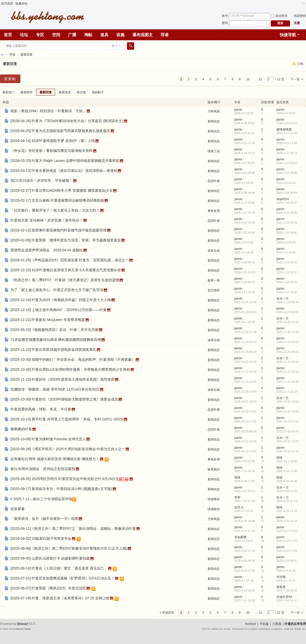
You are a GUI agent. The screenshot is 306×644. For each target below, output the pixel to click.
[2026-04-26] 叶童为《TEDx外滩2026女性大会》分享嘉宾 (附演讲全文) (67, 121)
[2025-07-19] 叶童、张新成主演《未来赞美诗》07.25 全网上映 (60, 598)
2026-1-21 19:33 (287, 272)
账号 (225, 16)
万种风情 (214, 111)
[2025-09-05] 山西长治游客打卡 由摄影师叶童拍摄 (50, 558)
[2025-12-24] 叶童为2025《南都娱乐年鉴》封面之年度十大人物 (61, 300)
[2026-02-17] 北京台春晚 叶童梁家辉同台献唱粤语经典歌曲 (57, 200)
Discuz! (23, 624)
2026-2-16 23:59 (287, 213)
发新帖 (10, 79)
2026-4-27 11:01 (287, 133)
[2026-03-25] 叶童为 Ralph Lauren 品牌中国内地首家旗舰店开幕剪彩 (65, 161)
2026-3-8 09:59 (286, 183)
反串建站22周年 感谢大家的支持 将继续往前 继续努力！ (55, 459)
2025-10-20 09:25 (288, 431)
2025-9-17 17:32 (287, 531)
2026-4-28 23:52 (287, 123)
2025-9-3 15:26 (286, 571)
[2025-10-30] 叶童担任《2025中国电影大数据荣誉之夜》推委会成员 (64, 399)
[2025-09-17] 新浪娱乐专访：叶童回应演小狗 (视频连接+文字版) (61, 489)
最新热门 (8, 92)
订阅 (300, 64)
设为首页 (7, 4)
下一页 (295, 79)
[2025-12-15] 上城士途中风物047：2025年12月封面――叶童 (59, 310)
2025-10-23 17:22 (288, 421)
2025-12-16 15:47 (288, 322)
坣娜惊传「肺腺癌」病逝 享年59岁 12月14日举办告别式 (55, 389)
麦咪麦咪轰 (284, 130)
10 (248, 79)
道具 (104, 35)
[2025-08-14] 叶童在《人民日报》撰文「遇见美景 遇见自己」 (59, 568)
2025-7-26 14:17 (287, 600)
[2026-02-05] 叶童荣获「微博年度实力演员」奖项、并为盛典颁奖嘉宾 (66, 240)
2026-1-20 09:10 (287, 282)
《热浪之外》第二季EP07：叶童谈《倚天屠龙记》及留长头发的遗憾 (65, 280)
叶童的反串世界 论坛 (2, 55)
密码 (225, 23)
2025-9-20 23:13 (287, 521)
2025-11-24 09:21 (288, 352)
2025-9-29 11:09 (287, 471)
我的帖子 (98, 92)
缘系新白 (214, 469)
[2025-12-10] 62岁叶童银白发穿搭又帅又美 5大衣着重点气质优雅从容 (66, 270)
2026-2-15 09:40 (287, 233)
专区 (40, 35)
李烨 (237, 497)
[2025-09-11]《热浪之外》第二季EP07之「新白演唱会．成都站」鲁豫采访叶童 (73, 529)
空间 (56, 35)
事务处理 (214, 211)
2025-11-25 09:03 (288, 342)
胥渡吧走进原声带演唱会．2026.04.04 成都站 (47, 250)
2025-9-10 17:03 (287, 551)
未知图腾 (240, 537)
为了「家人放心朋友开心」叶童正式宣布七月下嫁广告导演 (57, 290)
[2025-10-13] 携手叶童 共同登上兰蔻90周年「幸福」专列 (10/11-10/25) (67, 419)
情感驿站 (214, 499)
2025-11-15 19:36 (288, 382)
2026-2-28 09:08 (287, 193)
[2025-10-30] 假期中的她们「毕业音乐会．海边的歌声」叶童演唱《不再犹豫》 (73, 359)
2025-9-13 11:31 (287, 541)
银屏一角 (214, 280)
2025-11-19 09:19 (288, 362)
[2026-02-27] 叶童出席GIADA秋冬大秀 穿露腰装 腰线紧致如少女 (62, 190)
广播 (72, 35)
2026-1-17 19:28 (287, 292)
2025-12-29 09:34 (288, 302)
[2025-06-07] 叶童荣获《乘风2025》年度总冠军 (48, 588)
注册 (297, 23)
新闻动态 (214, 121)
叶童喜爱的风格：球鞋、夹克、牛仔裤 (41, 409)
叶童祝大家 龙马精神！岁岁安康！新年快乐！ (47, 220)
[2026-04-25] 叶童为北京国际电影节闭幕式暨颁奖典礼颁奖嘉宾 (60, 131)
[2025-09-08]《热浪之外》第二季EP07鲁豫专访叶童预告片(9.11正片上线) (69, 548)
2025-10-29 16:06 (288, 411)
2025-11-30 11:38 (288, 332)
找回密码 (300, 16)
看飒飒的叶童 (21, 429)
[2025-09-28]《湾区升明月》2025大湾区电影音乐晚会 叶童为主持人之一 (68, 449)
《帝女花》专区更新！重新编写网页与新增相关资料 (52, 151)
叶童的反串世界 (295, 624)
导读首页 (168, 613)
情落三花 (214, 151)
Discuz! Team (23, 629)
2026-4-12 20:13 (287, 153)
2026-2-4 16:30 (286, 252)
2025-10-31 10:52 (288, 402)
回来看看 (18, 509)
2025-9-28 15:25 (287, 491)
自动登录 (279, 16)
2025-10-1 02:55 (287, 461)
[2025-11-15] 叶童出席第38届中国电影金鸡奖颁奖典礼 (53, 350)
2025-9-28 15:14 (287, 501)
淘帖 (88, 35)
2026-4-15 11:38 (287, 143)
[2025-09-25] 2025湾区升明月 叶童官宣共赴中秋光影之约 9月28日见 (65, 479)
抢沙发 (81, 92)
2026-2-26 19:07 (287, 203)
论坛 (24, 35)
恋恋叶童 (214, 181)
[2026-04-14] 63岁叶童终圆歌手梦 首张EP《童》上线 (53, 141)
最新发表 (65, 92)
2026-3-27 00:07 (287, 163)
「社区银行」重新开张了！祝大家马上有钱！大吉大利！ (55, 210)
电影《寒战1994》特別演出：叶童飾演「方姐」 (48, 111)
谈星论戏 (214, 251)
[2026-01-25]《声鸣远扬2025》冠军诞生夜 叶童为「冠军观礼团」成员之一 (70, 260)
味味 (279, 458)
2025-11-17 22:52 (288, 372)
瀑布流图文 (143, 35)
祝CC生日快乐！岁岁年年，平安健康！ (42, 181)
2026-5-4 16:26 (286, 113)
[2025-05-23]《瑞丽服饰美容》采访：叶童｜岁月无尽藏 (54, 330)
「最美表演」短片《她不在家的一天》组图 (44, 519)
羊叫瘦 (281, 577)
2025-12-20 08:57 (288, 312)
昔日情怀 (214, 290)
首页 (8, 35)
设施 (120, 35)
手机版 (264, 624)
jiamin (238, 110)
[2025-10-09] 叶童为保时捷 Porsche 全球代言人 (48, 439)
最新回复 (27, 55)
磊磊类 (281, 587)
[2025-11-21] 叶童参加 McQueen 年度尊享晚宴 (48, 320)
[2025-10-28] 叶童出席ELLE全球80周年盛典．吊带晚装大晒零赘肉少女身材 (70, 369)
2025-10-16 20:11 (288, 451)
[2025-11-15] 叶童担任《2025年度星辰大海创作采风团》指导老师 (62, 379)
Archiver (251, 624)
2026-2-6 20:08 (286, 242)
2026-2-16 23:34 (287, 223)
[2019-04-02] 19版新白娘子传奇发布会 (41, 538)
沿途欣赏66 (284, 597)
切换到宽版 (304, 4)
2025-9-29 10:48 (287, 481)
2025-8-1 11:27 (286, 581)
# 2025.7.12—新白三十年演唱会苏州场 (41, 499)
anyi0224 (283, 199)
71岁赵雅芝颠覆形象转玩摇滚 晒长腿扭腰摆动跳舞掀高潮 (56, 340)
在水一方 (283, 299)
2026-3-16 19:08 (287, 173)
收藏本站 (21, 4)
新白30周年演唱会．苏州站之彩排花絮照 (43, 469)
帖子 (115, 46)
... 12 (259, 79)
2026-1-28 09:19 (287, 262)
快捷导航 (288, 35)
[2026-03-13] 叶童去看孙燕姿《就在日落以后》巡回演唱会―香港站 (64, 171)
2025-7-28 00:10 (287, 590)
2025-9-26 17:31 (287, 511)
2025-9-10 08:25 (287, 561)
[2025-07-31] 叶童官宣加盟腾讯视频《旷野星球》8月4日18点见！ (62, 578)
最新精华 (27, 92)
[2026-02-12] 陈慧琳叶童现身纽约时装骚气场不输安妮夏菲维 (59, 230)
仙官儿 (239, 507)
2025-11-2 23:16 (287, 392)
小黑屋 (277, 624)
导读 (164, 35)
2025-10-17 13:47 (288, 441)
